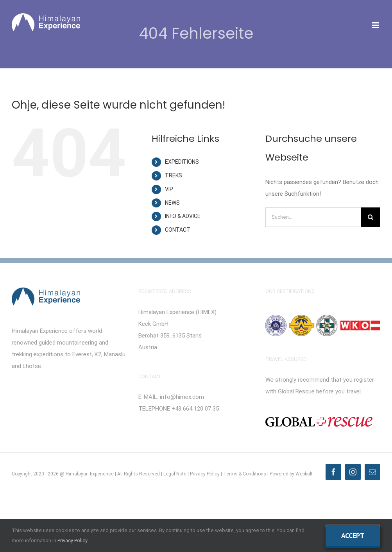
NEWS (172, 203)
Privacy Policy (205, 474)
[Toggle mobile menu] (376, 25)
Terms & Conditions (245, 474)
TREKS (174, 175)
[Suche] (371, 217)
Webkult (304, 474)
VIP (169, 189)
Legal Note (175, 474)
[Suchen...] (313, 217)
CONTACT (178, 230)
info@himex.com (182, 397)
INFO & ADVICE (183, 216)
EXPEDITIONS (182, 162)
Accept (353, 535)
